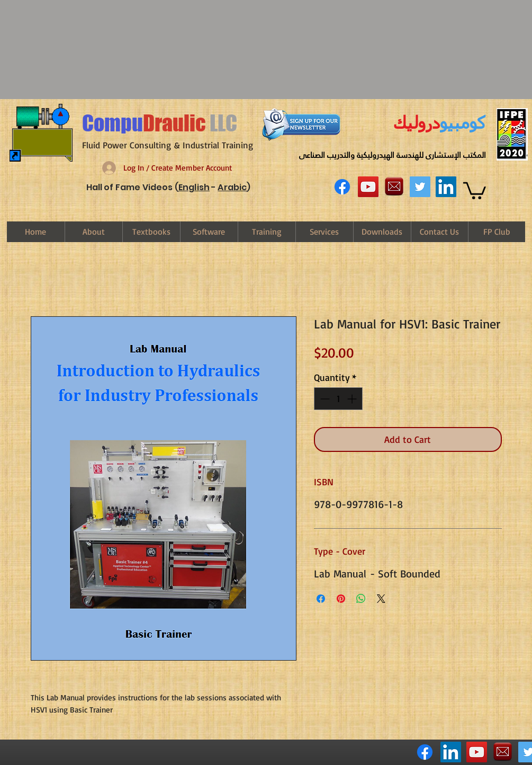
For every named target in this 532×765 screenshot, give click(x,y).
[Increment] (353, 399)
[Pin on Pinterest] (341, 599)
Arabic (232, 187)
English (194, 187)
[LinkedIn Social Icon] (446, 187)
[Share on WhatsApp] (361, 599)
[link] (475, 190)
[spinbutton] (338, 399)
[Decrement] (324, 399)
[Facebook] (342, 187)
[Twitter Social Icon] (420, 187)
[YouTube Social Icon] (368, 187)
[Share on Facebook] (321, 599)
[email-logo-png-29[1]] (394, 187)
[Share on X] (381, 599)
